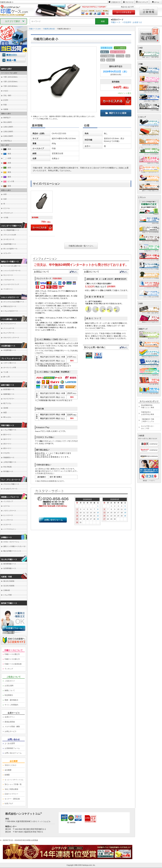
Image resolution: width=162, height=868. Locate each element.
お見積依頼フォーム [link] (12, 748)
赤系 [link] (7, 163)
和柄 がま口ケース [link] (10, 306)
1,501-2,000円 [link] (8, 132)
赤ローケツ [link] (7, 444)
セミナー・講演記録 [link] (12, 799)
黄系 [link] (7, 172)
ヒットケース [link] (8, 515)
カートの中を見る (124, 12)
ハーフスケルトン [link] (10, 529)
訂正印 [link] (6, 100)
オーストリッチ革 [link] (10, 368)
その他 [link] (6, 217)
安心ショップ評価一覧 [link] (13, 784)
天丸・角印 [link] (7, 95)
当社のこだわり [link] (11, 765)
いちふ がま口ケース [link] (11, 311)
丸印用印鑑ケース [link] (10, 568)
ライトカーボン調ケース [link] (12, 266)
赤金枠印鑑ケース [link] (10, 244)
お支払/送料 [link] (9, 686)
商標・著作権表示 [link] (11, 700)
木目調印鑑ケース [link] (10, 350)
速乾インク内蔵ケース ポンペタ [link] (14, 546)
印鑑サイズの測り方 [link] (12, 659)
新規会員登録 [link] (10, 722)
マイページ (129, 2)
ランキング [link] (9, 669)
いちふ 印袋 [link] (7, 595)
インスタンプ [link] (8, 501)
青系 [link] (7, 154)
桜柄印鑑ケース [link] (9, 394)
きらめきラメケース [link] (10, 489)
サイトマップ (143, 2)
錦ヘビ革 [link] (6, 377)
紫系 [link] (7, 177)
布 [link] (4, 204)
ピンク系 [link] (9, 181)
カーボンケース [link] (9, 239)
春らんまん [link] (7, 417)
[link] (42, 212)
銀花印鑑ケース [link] (9, 389)
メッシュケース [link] (9, 328)
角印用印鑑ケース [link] (10, 564)
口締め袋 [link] (6, 590)
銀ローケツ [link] (7, 435)
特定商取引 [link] (9, 695)
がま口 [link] (6, 91)
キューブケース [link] (9, 333)
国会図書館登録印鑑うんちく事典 (148, 406)
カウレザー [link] (7, 253)
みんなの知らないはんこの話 (148, 427)
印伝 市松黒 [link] (7, 467)
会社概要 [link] (8, 770)
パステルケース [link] (9, 280)
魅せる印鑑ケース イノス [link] (12, 551)
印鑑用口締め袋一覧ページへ (81, 246)
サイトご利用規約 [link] (11, 705)
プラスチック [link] (8, 213)
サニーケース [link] (8, 275)
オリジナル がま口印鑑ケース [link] (14, 302)
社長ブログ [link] (9, 804)
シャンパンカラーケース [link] (12, 271)
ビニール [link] (6, 208)
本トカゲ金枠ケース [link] (10, 249)
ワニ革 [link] (6, 372)
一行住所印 (126, 22)
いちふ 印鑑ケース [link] (10, 430)
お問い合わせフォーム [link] (13, 753)
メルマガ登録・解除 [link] (12, 727)
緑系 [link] (7, 168)
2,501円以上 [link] (8, 141)
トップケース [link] (8, 520)
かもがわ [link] (6, 453)
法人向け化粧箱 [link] (9, 586)
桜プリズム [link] (7, 403)
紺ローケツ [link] (7, 448)
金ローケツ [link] (7, 439)
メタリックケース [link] (10, 511)
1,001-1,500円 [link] (8, 127)
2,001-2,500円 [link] (8, 136)
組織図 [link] (7, 775)
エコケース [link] (7, 525)
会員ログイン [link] (10, 717)
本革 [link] (5, 194)
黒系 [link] (7, 149)
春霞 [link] (5, 413)
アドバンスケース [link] (10, 324)
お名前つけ (137, 22)
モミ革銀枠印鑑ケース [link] (11, 230)
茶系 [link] (7, 186)
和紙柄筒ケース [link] (9, 458)
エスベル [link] (6, 506)
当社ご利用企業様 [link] (11, 789)
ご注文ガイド (116, 2)
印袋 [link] (5, 105)
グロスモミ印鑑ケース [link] (11, 484)
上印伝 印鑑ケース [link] (10, 462)
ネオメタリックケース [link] (11, 338)
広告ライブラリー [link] (11, 794)
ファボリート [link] (8, 289)
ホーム (157, 2)
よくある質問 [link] (10, 743)
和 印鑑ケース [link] (8, 471)
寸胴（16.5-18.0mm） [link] (11, 86)
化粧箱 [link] (6, 109)
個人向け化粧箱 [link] (9, 581)
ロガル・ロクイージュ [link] (11, 542)
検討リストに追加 (116, 113)
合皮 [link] (5, 199)
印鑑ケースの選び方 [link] (12, 654)
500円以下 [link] (7, 118)
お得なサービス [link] (11, 731)
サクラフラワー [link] (9, 399)
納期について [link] (10, 690)
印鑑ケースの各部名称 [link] (13, 664)
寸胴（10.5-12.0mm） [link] (11, 77)
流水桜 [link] (6, 408)
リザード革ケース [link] (10, 363)
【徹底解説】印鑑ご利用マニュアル (148, 420)
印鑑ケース (116, 22)
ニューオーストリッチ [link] (11, 284)
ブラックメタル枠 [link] (10, 235)
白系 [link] (7, 158)
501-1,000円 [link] (7, 122)
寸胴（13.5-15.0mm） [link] (11, 82)
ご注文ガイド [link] (10, 681)
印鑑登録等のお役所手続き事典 (148, 413)
